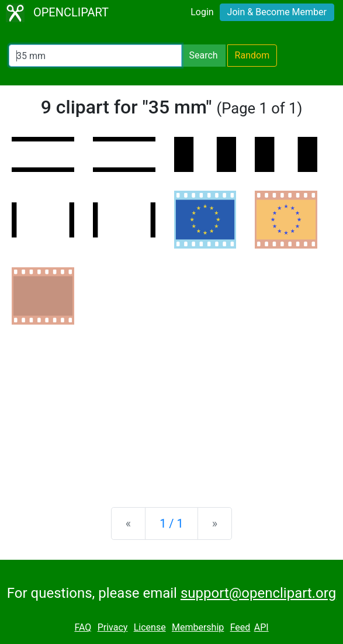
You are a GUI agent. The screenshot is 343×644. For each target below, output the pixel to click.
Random (252, 55)
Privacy (113, 627)
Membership (198, 627)
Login (202, 12)
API (261, 627)
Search (203, 55)
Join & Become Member (277, 12)
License (150, 627)
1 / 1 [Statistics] (171, 524)
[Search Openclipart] (95, 56)
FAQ (83, 627)
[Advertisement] (171, 407)
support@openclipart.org (258, 593)
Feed (240, 627)
